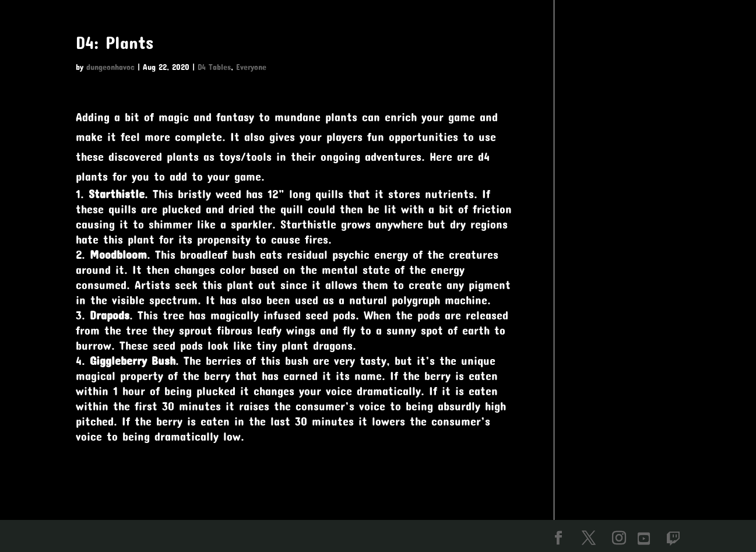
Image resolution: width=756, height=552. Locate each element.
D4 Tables (214, 67)
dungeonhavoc (110, 67)
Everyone (251, 67)
